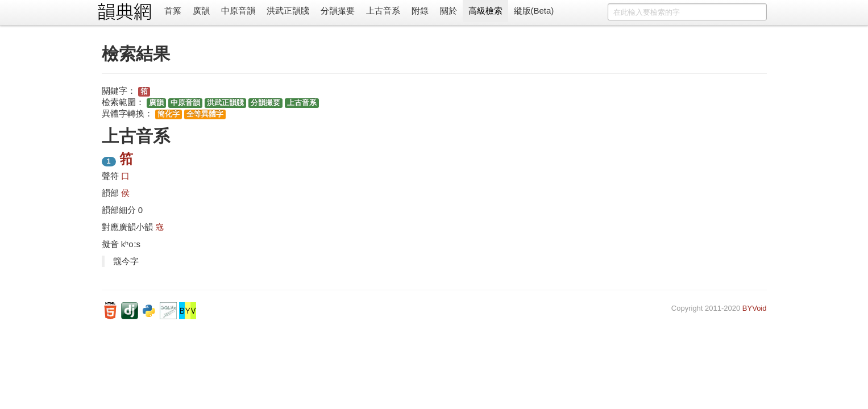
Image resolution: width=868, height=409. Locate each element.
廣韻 (201, 11)
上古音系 (383, 11)
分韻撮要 (338, 11)
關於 (448, 11)
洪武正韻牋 (288, 11)
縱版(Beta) (534, 11)
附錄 (420, 11)
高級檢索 (485, 11)
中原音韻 (238, 11)
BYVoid (755, 308)
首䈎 (173, 11)
